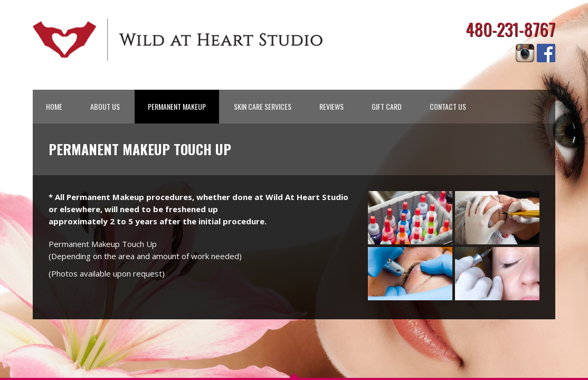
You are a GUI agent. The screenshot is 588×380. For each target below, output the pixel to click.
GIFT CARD (387, 106)
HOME (54, 106)
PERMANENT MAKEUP (177, 106)
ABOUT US (105, 106)
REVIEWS (331, 106)
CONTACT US (448, 106)
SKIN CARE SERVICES (263, 106)
